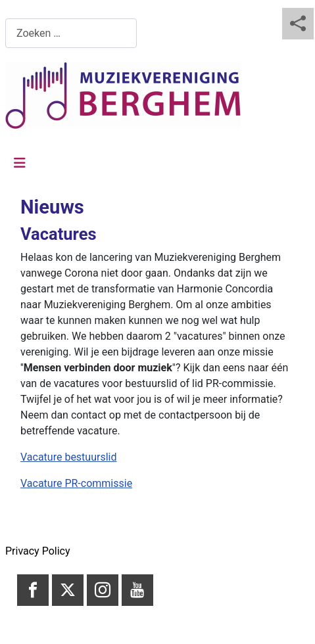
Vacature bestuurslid (68, 457)
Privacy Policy (38, 551)
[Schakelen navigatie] (20, 163)
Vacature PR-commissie (76, 483)
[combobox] (71, 33)
